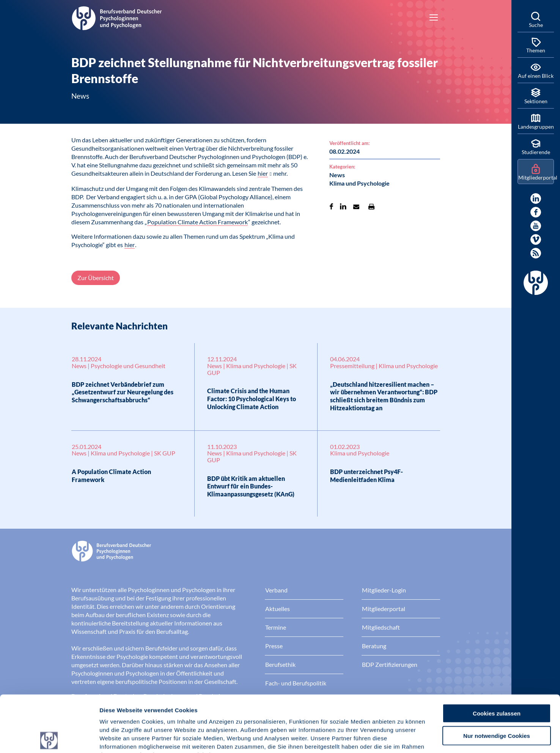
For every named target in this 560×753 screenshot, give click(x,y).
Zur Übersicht (96, 278)
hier (263, 173)
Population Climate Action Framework (197, 222)
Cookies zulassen (497, 657)
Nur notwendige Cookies (497, 679)
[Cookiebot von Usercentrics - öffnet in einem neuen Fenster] (49, 738)
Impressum (116, 707)
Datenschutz (156, 707)
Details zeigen (404, 738)
